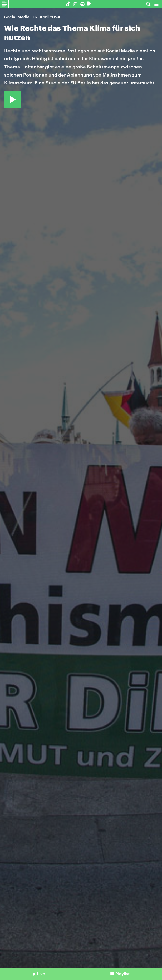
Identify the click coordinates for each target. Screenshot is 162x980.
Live (41, 974)
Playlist (122, 974)
